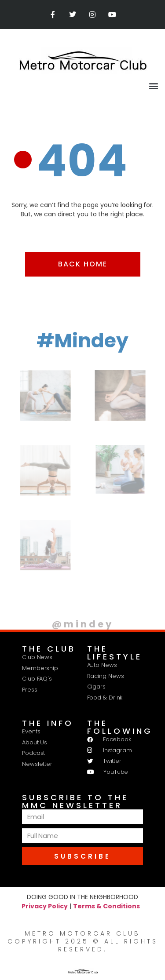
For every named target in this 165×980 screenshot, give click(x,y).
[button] (153, 86)
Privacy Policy (45, 906)
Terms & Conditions (106, 906)
